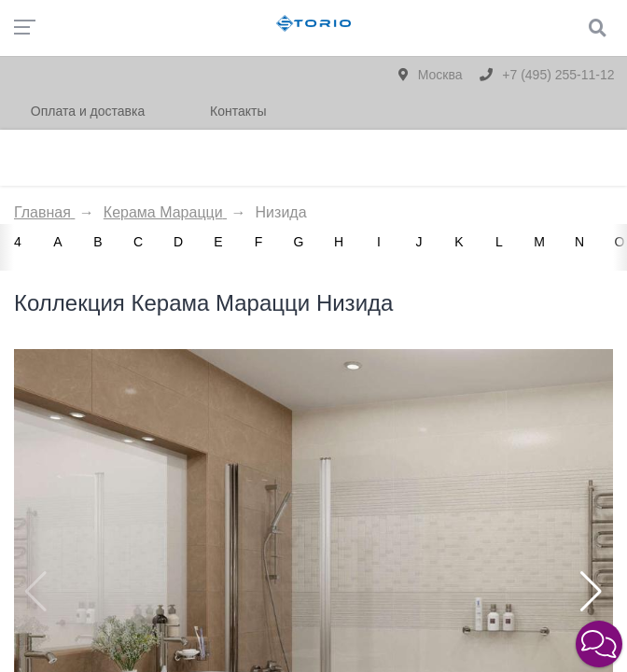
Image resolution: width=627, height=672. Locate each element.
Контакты (238, 111)
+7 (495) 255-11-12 (547, 75)
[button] (591, 592)
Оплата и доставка (88, 111)
